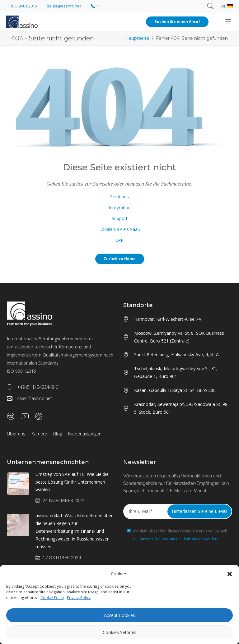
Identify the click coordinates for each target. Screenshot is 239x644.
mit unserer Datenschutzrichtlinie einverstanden (175, 539)
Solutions (119, 197)
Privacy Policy (79, 598)
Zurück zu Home (120, 259)
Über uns (16, 434)
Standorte (138, 305)
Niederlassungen (85, 434)
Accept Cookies (119, 615)
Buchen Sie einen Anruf (177, 22)
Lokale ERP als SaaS (120, 229)
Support (120, 218)
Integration (120, 207)
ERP (119, 240)
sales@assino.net (29, 398)
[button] (230, 574)
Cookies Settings (119, 632)
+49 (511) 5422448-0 (33, 387)
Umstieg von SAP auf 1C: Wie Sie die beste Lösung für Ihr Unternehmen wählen (72, 482)
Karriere (39, 434)
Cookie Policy (52, 598)
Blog (58, 434)
